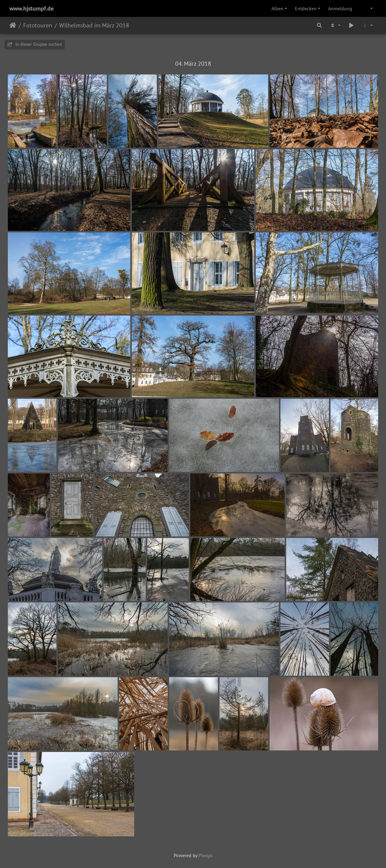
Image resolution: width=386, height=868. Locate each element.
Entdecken (306, 8)
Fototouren (38, 25)
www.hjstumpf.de (32, 8)
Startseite (13, 25)
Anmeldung (340, 8)
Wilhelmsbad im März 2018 (94, 25)
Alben (277, 8)
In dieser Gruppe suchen (35, 44)
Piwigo (206, 855)
